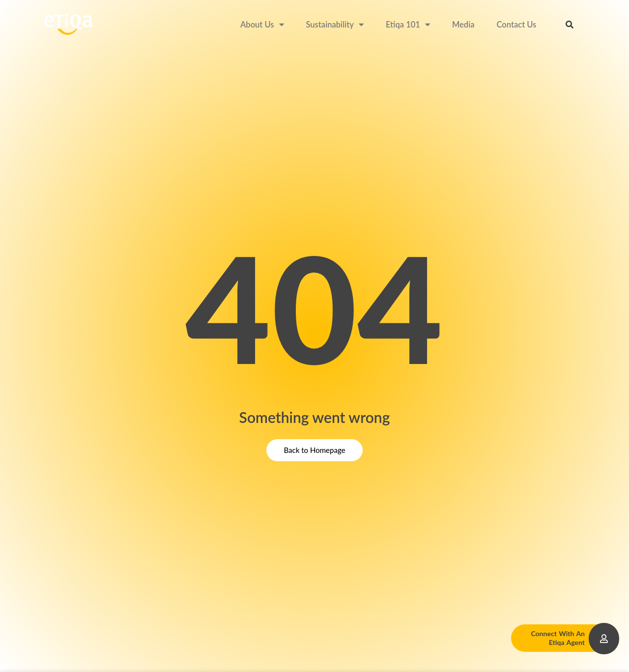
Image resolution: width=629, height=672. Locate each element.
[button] (570, 25)
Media (463, 25)
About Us (262, 25)
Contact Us (517, 25)
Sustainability (335, 25)
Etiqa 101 (408, 25)
